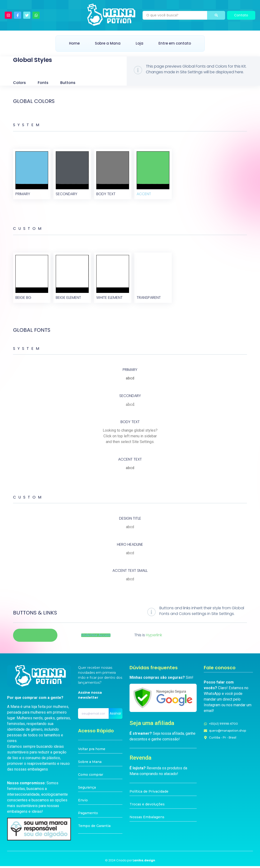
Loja (139, 43)
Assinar (115, 716)
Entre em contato (175, 43)
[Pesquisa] (175, 15)
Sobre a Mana (108, 43)
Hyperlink (154, 637)
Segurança (87, 790)
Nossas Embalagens (147, 819)
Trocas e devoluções (147, 806)
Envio (83, 802)
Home (74, 43)
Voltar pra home (92, 751)
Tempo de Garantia (94, 828)
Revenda (140, 760)
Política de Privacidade (149, 793)
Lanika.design (144, 862)
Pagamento (88, 815)
